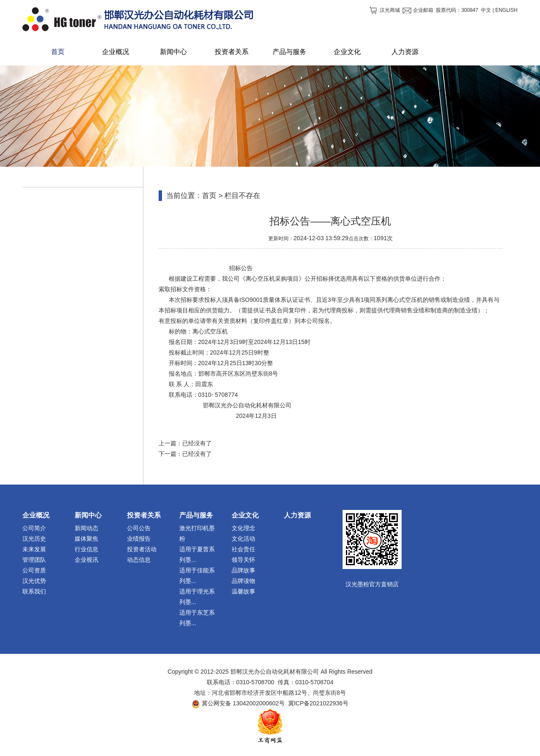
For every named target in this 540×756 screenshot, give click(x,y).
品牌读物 (243, 581)
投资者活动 (142, 549)
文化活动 (243, 539)
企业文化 (245, 515)
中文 (486, 10)
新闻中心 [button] (173, 52)
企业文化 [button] (347, 52)
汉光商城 (390, 10)
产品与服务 (196, 515)
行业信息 (86, 549)
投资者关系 (144, 515)
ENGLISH (506, 10)
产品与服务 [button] (289, 52)
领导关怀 (243, 560)
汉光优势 (34, 581)
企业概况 (36, 515)
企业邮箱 (423, 10)
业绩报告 (139, 539)
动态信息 (139, 560)
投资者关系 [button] (232, 52)
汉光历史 (34, 539)
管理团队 (34, 560)
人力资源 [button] (405, 52)
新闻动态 (86, 528)
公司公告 (139, 528)
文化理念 (243, 528)
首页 (58, 52)
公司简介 (34, 528)
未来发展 (34, 549)
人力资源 (297, 515)
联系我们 (34, 591)
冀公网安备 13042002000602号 (243, 703)
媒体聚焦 (86, 539)
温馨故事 (243, 591)
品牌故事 (243, 570)
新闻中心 (88, 515)
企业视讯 (86, 560)
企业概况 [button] (116, 52)
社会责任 (243, 549)
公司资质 (34, 570)
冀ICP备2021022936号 (318, 703)
